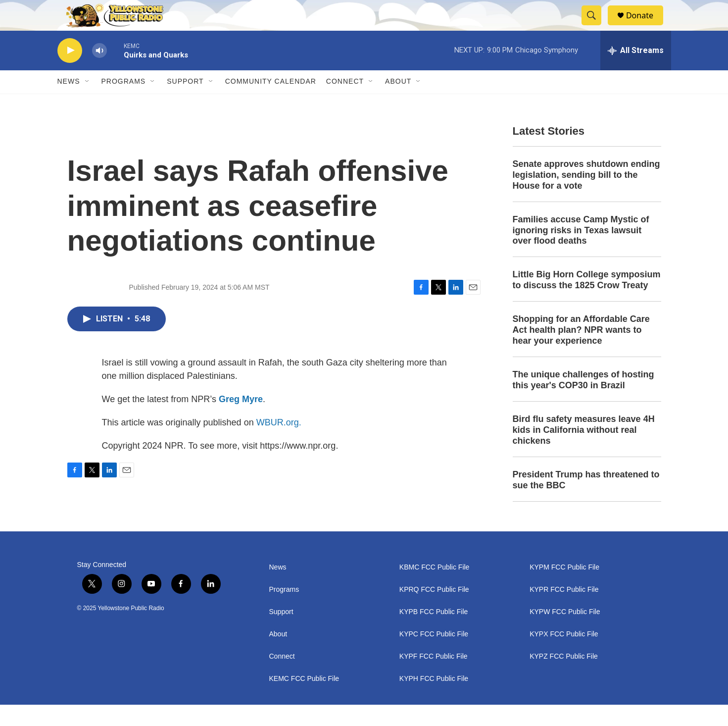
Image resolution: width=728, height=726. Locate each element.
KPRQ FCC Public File (434, 611)
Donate (646, 26)
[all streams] (636, 72)
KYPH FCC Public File (434, 700)
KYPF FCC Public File (434, 678)
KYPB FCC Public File (434, 633)
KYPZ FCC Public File (564, 678)
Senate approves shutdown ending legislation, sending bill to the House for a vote (586, 196)
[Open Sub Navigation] (88, 103)
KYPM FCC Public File (564, 589)
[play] (70, 72)
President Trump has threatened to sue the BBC (586, 501)
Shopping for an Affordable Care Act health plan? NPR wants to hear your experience (581, 352)
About (278, 655)
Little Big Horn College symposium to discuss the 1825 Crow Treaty (587, 302)
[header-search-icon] (596, 26)
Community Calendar (271, 103)
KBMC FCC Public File (435, 589)
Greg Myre (241, 420)
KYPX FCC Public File (564, 655)
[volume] (99, 72)
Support (185, 103)
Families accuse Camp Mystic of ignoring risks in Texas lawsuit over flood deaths (581, 252)
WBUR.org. (279, 444)
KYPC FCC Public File (434, 655)
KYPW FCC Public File (565, 633)
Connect (345, 103)
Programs (124, 103)
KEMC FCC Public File (304, 700)
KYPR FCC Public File (564, 611)
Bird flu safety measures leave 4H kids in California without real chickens (584, 451)
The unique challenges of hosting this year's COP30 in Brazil (583, 401)
